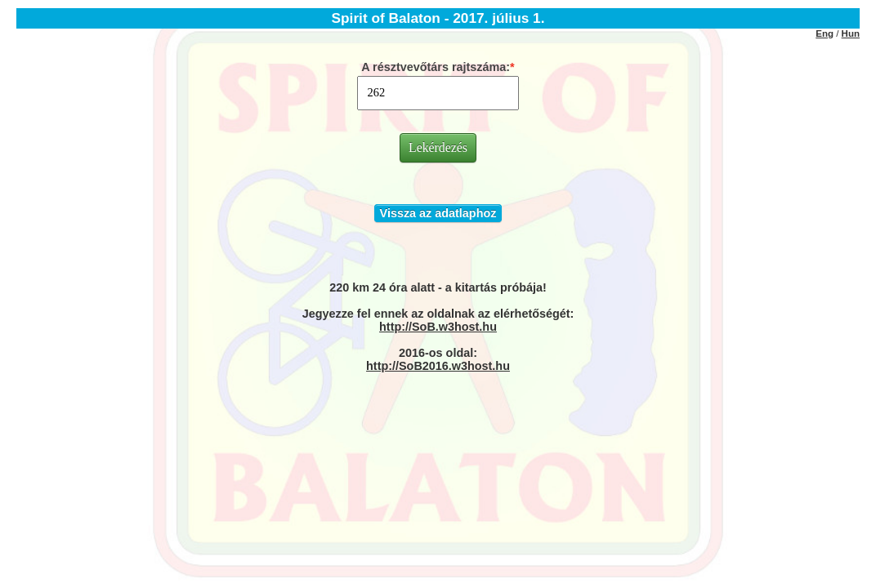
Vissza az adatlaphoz (438, 213)
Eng (825, 33)
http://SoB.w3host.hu (438, 327)
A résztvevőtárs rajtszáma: (436, 67)
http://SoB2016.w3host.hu (438, 366)
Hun (851, 33)
